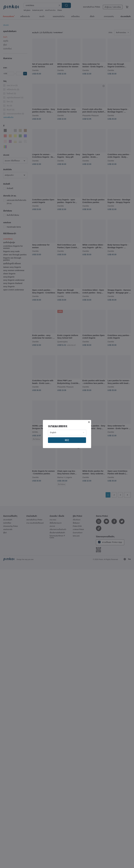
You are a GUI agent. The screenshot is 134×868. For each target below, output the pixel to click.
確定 (67, 440)
